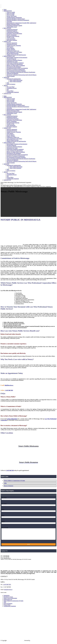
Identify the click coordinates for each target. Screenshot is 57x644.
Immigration (7, 598)
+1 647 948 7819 (10, 2)
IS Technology (34, 643)
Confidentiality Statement (10, 608)
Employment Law (8, 602)
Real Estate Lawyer (8, 599)
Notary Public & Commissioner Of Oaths (14, 481)
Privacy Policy (7, 607)
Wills (5, 483)
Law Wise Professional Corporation (15, 643)
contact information (12, 419)
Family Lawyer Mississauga (10, 600)
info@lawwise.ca (8, 592)
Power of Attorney (9, 486)
